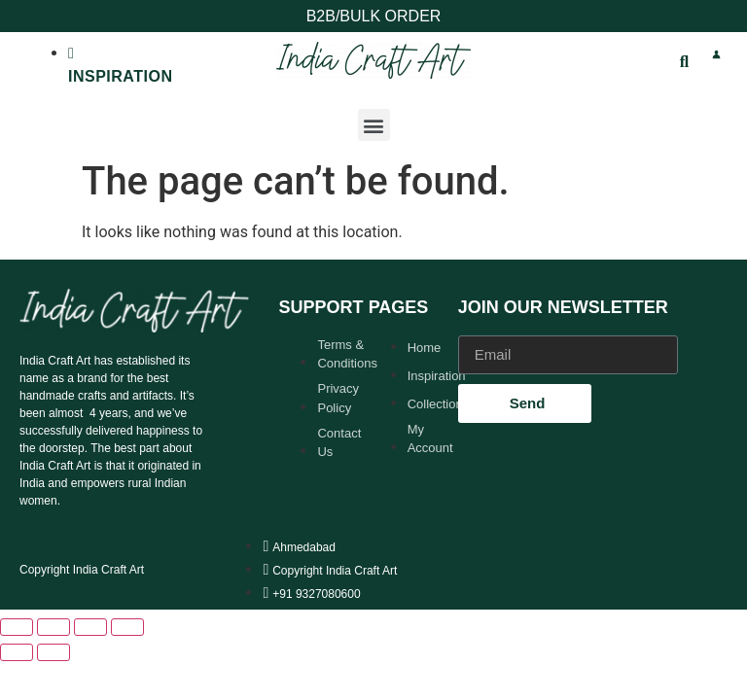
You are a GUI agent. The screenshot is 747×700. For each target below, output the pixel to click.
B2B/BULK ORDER (374, 16)
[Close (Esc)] (127, 627)
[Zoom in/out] (17, 627)
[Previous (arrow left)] (17, 652)
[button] (374, 125)
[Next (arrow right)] (53, 652)
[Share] (90, 627)
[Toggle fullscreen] (53, 627)
